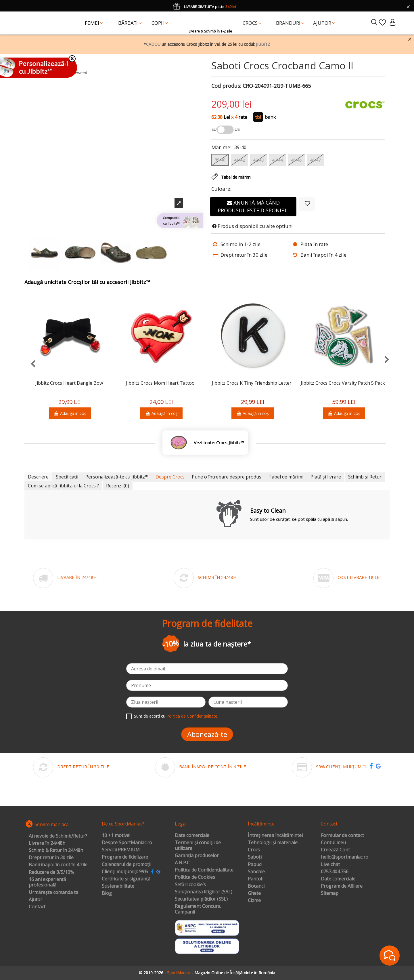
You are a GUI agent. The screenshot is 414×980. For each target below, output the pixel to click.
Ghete (254, 893)
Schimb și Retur (365, 477)
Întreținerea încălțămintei (275, 836)
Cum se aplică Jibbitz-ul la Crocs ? (63, 486)
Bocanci (256, 886)
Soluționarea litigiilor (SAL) (204, 892)
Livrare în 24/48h (47, 843)
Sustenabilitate (118, 886)
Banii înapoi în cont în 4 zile (58, 865)
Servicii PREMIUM (121, 850)
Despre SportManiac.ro (127, 843)
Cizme (254, 901)
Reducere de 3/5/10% (51, 872)
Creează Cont (335, 850)
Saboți (255, 857)
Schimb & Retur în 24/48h (56, 851)
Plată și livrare (326, 477)
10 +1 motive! (116, 836)
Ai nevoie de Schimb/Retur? (58, 836)
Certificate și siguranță (126, 879)
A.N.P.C (182, 863)
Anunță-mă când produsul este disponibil (253, 206)
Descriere (38, 477)
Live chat (330, 865)
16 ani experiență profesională (47, 882)
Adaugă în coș (70, 413)
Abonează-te (207, 734)
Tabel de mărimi (286, 477)
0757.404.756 (335, 872)
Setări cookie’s (190, 885)
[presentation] (30, 364)
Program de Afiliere (342, 886)
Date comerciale (192, 836)
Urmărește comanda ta (53, 893)
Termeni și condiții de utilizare (198, 845)
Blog (107, 893)
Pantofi (256, 879)
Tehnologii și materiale (273, 843)
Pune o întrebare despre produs (227, 477)
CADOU (153, 44)
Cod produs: (226, 86)
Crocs (254, 850)
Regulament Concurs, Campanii (198, 909)
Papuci (255, 865)
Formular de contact (342, 836)
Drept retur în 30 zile (51, 858)
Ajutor (36, 900)
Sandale (256, 872)
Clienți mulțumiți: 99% (125, 872)
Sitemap (330, 893)
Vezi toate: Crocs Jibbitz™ (219, 443)
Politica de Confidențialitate (192, 716)
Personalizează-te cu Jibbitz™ (117, 477)
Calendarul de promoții (126, 865)
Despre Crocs (170, 477)
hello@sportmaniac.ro (345, 857)
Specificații (67, 477)
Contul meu (333, 843)
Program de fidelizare (125, 857)
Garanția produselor (197, 856)
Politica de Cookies (195, 877)
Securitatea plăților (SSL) (201, 899)
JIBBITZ (263, 44)
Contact (37, 907)
